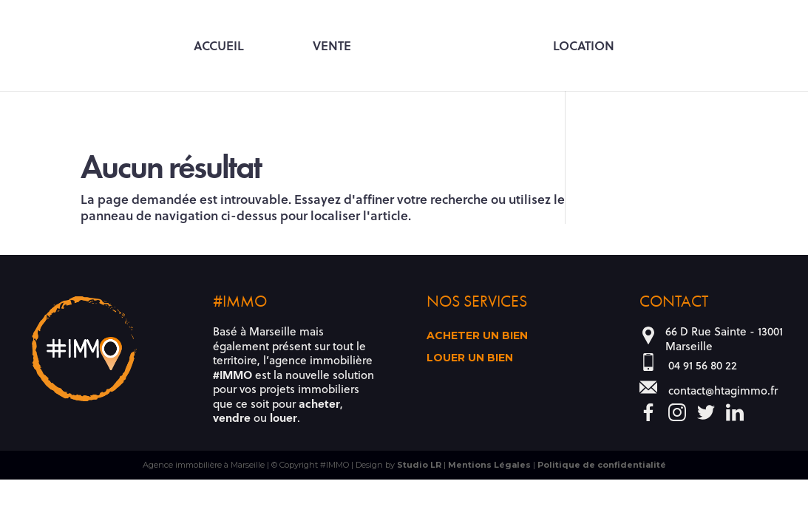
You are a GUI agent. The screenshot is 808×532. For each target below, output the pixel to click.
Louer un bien (470, 358)
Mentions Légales (489, 465)
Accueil (219, 47)
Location (584, 47)
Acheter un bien (477, 336)
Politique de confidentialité (602, 465)
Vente (332, 47)
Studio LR (419, 465)
